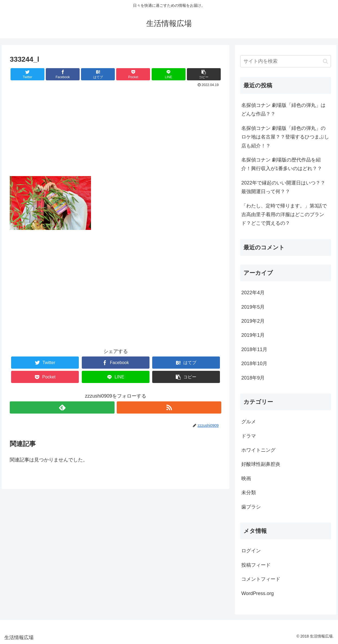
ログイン (251, 551)
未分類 (249, 493)
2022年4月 (253, 293)
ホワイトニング (258, 450)
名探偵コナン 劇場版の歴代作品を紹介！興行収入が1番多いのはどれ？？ (282, 164)
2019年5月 (253, 307)
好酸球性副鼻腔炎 (261, 464)
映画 (246, 478)
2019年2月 (253, 321)
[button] (325, 61)
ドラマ (249, 436)
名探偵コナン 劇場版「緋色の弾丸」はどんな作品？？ (283, 110)
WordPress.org (258, 593)
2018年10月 (254, 364)
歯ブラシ (251, 507)
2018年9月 (253, 378)
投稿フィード (256, 565)
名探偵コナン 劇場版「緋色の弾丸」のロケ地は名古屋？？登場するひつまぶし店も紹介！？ (285, 137)
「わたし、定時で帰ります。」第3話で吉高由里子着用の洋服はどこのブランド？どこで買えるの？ (284, 215)
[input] (286, 61)
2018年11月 (254, 349)
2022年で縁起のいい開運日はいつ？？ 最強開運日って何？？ (286, 187)
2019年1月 (253, 335)
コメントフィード (261, 579)
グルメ (249, 422)
